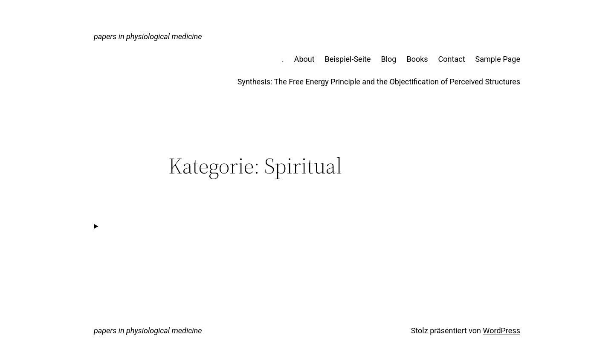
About (304, 59)
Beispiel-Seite (348, 59)
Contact (452, 59)
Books (417, 59)
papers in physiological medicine (148, 36)
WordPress (502, 331)
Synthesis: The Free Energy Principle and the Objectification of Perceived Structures (379, 82)
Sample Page (498, 59)
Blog (388, 59)
